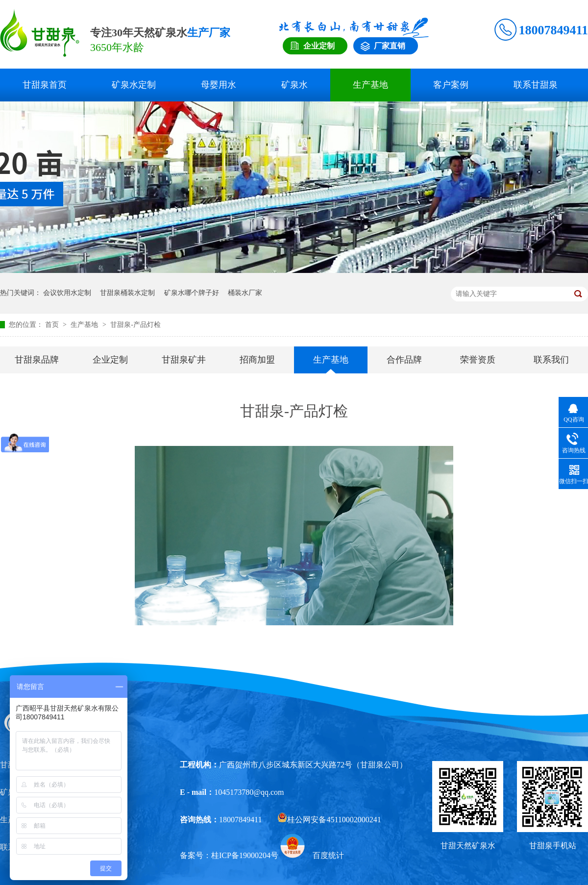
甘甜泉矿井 (184, 360)
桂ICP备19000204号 (245, 855)
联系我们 (551, 360)
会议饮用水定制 (67, 293)
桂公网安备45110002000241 (329, 820)
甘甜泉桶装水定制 (127, 293)
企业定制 (110, 360)
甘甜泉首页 (45, 85)
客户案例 (451, 85)
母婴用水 (219, 85)
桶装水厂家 (245, 293)
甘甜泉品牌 (37, 360)
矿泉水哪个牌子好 (192, 293)
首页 (53, 325)
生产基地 (370, 85)
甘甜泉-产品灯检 (135, 325)
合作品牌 (404, 360)
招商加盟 (257, 360)
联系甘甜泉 (536, 85)
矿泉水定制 (134, 85)
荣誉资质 (478, 360)
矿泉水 (294, 85)
